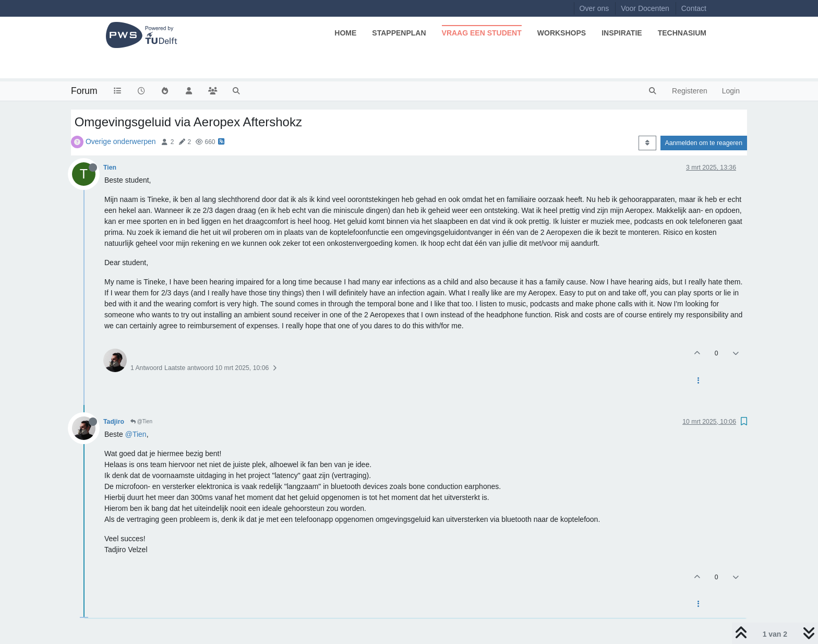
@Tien (141, 421)
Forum (84, 91)
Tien (110, 168)
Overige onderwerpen (121, 141)
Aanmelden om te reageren (704, 143)
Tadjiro (114, 422)
